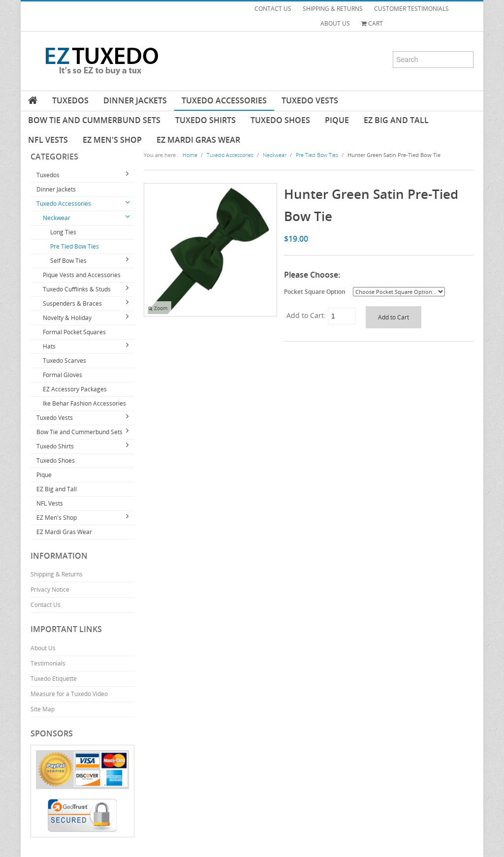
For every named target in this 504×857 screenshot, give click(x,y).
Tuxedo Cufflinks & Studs (77, 289)
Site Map (43, 709)
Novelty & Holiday (67, 318)
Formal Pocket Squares (74, 332)
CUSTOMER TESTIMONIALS (411, 9)
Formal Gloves (63, 375)
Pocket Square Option (315, 291)
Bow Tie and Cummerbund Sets (94, 120)
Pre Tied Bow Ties (75, 246)
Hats (49, 346)
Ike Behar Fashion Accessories (84, 403)
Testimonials (48, 663)
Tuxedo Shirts (205, 120)
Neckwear (57, 218)
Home (190, 155)
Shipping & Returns (57, 574)
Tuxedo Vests (310, 100)
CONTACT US (273, 9)
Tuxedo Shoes (280, 120)
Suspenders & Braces (72, 303)
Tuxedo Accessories (224, 100)
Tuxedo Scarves (64, 361)
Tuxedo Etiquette (54, 679)
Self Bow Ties (68, 261)
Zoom (158, 308)
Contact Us (46, 605)
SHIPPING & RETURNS (333, 9)
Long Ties (63, 232)
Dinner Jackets (135, 100)
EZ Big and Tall (396, 120)
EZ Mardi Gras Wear (198, 140)
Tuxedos (70, 100)
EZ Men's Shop (112, 140)
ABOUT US (335, 23)
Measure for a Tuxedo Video (69, 694)
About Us (43, 648)
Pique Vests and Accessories (82, 275)
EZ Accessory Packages (75, 389)
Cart (372, 23)
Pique (337, 120)
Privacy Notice (50, 589)
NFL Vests (48, 140)
